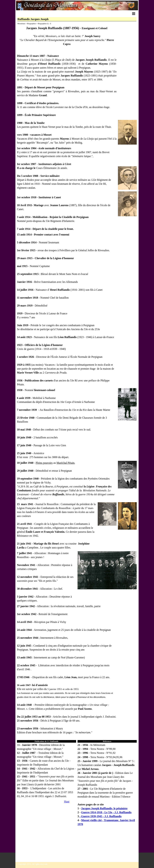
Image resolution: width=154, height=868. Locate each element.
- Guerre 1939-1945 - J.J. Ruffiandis (100, 816)
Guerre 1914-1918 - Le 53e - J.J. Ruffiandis (106, 812)
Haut (67, 802)
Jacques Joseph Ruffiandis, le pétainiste (104, 808)
